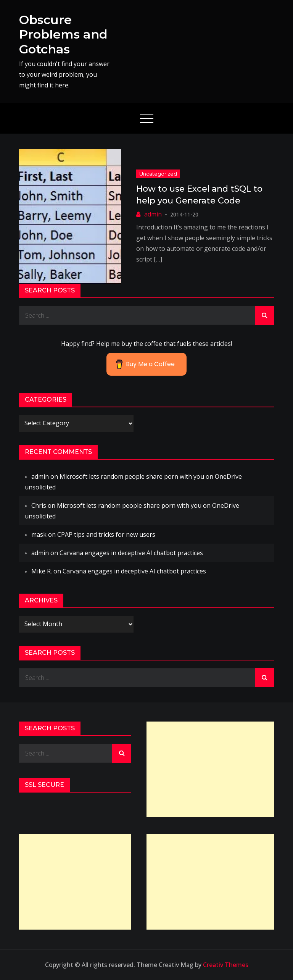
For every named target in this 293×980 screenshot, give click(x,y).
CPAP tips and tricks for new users (106, 534)
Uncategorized (158, 174)
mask (39, 534)
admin (153, 214)
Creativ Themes (226, 965)
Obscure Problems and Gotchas (63, 34)
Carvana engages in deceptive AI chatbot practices (131, 553)
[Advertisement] (210, 769)
